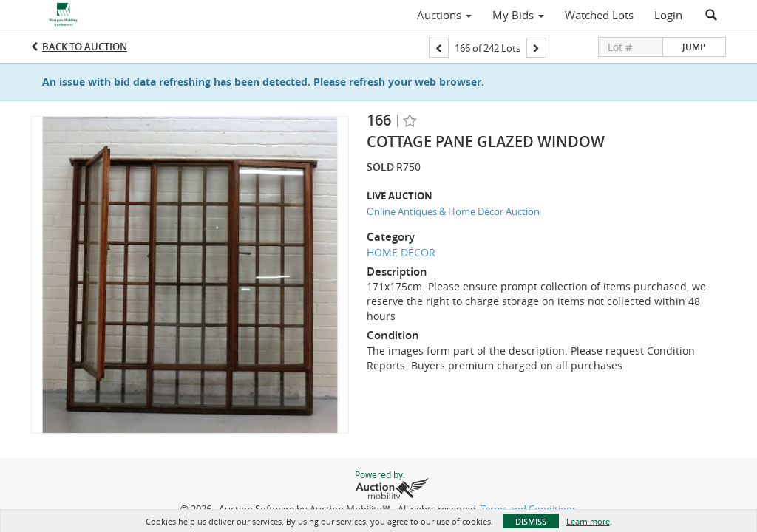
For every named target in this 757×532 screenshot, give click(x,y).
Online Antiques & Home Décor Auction (453, 211)
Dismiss (531, 521)
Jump (694, 47)
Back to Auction (85, 47)
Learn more (588, 521)
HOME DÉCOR (401, 252)
